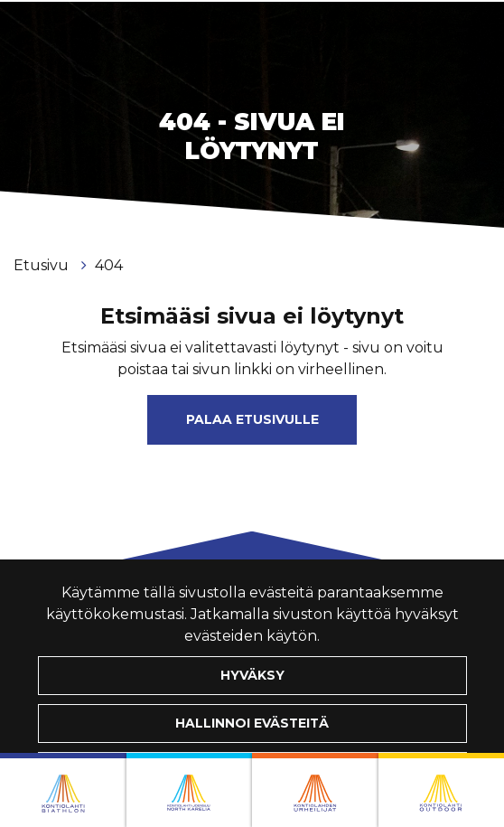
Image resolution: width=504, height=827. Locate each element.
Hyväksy (252, 675)
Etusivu (43, 265)
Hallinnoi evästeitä (252, 723)
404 (109, 265)
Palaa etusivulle (252, 419)
